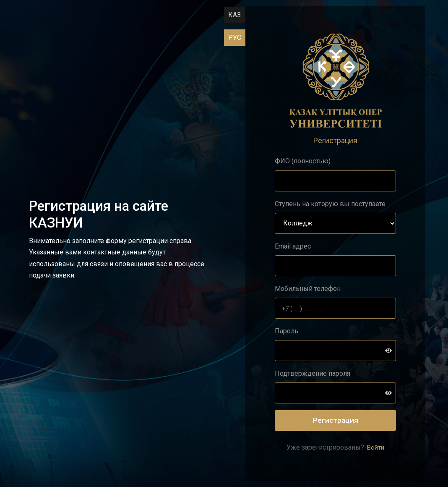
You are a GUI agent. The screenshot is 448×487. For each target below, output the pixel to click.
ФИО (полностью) (303, 161)
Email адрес (293, 246)
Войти (375, 448)
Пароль (287, 331)
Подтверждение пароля (313, 373)
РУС (235, 38)
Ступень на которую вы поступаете (330, 204)
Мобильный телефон (308, 289)
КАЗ (234, 15)
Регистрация (336, 420)
